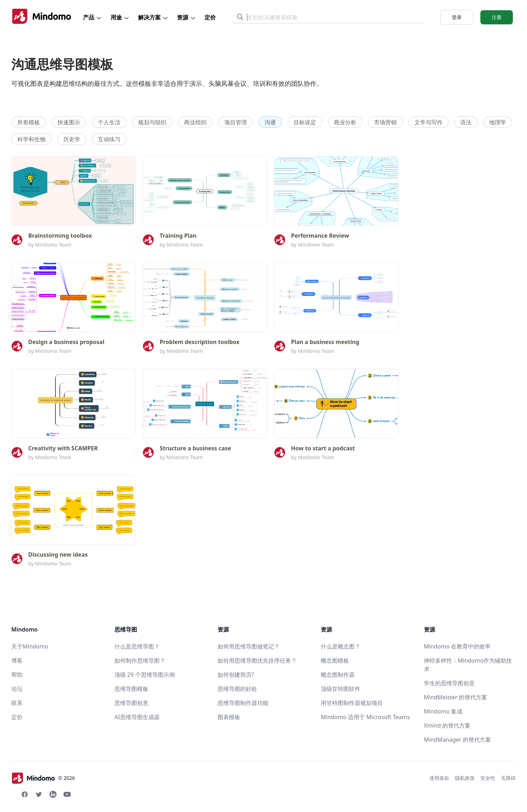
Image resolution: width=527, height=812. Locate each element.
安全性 (488, 778)
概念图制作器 (338, 675)
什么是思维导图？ (137, 646)
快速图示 (69, 122)
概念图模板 (335, 660)
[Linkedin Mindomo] (53, 794)
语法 (466, 122)
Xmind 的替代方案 (447, 725)
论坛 (17, 689)
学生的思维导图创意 (449, 683)
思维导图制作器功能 (243, 703)
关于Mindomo (30, 646)
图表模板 (229, 717)
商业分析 (345, 122)
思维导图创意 (131, 703)
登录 (457, 17)
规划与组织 (152, 122)
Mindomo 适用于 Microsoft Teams (365, 717)
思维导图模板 (131, 689)
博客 (17, 660)
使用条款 (439, 778)
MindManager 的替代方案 (457, 740)
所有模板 (29, 122)
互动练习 (109, 139)
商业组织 (195, 122)
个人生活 (109, 122)
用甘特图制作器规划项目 (352, 703)
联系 (17, 703)
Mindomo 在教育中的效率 (457, 646)
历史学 (72, 139)
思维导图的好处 (237, 689)
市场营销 (385, 122)
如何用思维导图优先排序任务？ (257, 660)
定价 (210, 17)
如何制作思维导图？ (140, 660)
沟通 (270, 122)
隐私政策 (465, 778)
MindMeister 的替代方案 (455, 697)
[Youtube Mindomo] (67, 794)
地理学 (498, 122)
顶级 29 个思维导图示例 (145, 675)
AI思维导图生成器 (137, 717)
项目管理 (236, 122)
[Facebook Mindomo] (25, 794)
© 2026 (43, 778)
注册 (497, 17)
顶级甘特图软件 (341, 689)
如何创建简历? (236, 675)
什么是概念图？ (341, 646)
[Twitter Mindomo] (39, 794)
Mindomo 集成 (443, 711)
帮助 (17, 675)
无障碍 (508, 778)
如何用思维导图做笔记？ (249, 646)
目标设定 (305, 122)
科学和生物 (31, 139)
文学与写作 (428, 122)
